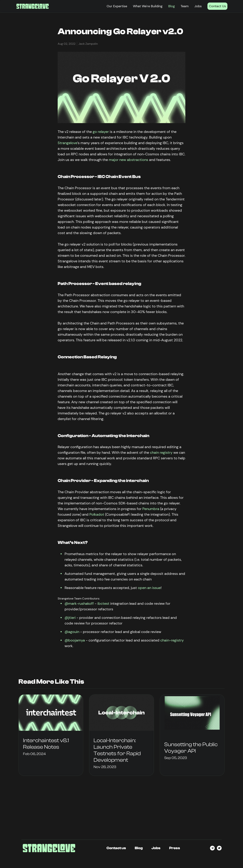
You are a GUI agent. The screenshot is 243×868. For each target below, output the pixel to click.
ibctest (103, 603)
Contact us (116, 848)
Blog (172, 6)
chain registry (161, 452)
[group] (51, 735)
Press (175, 848)
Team (185, 6)
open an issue (149, 588)
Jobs (198, 6)
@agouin (72, 632)
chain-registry (172, 640)
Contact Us (217, 6)
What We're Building (148, 6)
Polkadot (97, 514)
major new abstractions (128, 160)
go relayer (101, 132)
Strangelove (67, 143)
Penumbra (151, 509)
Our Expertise (117, 6)
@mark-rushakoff (79, 603)
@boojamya (75, 640)
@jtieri (70, 618)
